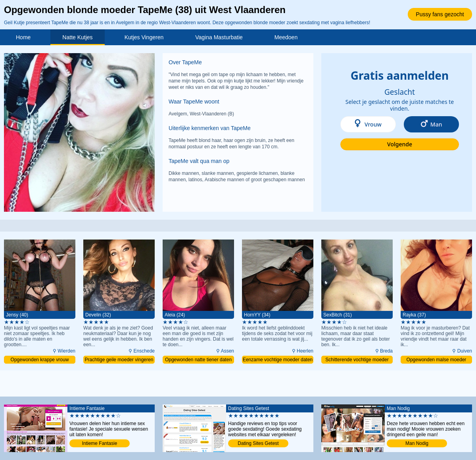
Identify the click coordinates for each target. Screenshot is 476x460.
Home (23, 37)
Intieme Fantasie (100, 443)
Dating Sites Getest (258, 443)
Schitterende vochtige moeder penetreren (357, 360)
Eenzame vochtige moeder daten (278, 360)
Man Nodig (417, 443)
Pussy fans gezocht (440, 14)
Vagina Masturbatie (219, 37)
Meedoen (286, 37)
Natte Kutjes (77, 37)
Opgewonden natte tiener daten (198, 360)
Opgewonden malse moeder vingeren (437, 360)
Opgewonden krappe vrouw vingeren (40, 360)
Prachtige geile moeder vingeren (119, 360)
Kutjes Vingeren (144, 37)
